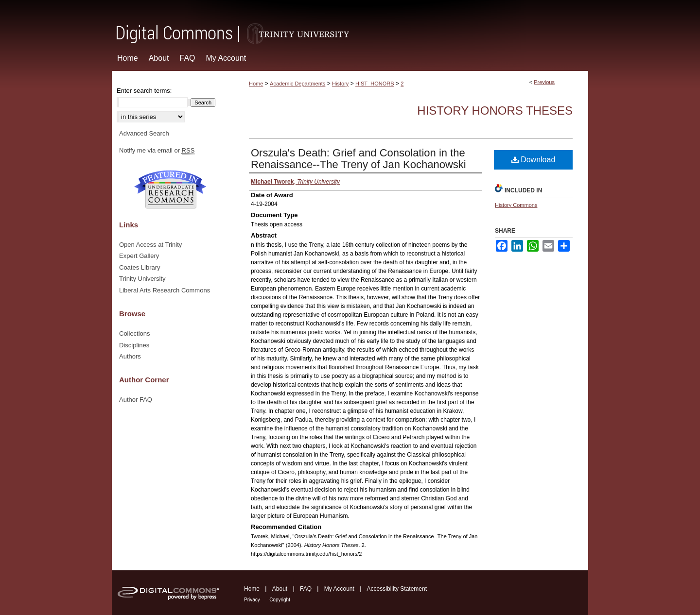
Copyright (280, 600)
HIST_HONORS (375, 84)
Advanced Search (144, 133)
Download (534, 160)
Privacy (252, 600)
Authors (130, 356)
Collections (135, 333)
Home (256, 84)
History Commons (516, 205)
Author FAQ (136, 400)
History (340, 84)
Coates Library (140, 267)
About (280, 589)
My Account (339, 589)
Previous (544, 82)
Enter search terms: (144, 91)
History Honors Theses (495, 111)
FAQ (306, 589)
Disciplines (134, 345)
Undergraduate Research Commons (170, 189)
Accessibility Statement (397, 589)
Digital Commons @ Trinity (350, 23)
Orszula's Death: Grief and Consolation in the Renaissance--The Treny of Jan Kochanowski (359, 159)
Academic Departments (297, 84)
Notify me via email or (157, 151)
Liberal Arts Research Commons (165, 290)
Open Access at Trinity (150, 245)
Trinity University (142, 279)
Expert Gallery (139, 256)
